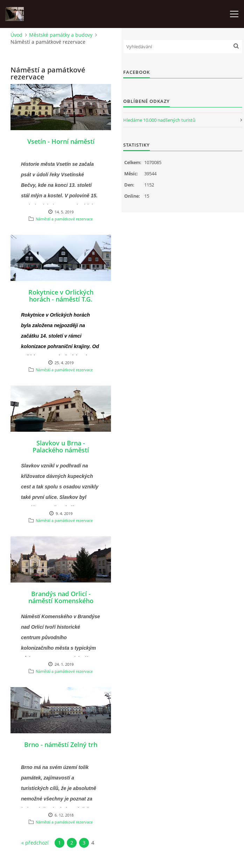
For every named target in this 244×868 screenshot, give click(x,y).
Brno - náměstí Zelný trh (61, 744)
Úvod (16, 35)
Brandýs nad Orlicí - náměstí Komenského (61, 597)
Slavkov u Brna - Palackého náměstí (61, 446)
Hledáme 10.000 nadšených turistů (159, 120)
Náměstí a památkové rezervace (64, 219)
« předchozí (35, 843)
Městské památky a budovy (61, 35)
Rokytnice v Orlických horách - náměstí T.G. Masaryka (61, 299)
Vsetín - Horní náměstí (61, 141)
